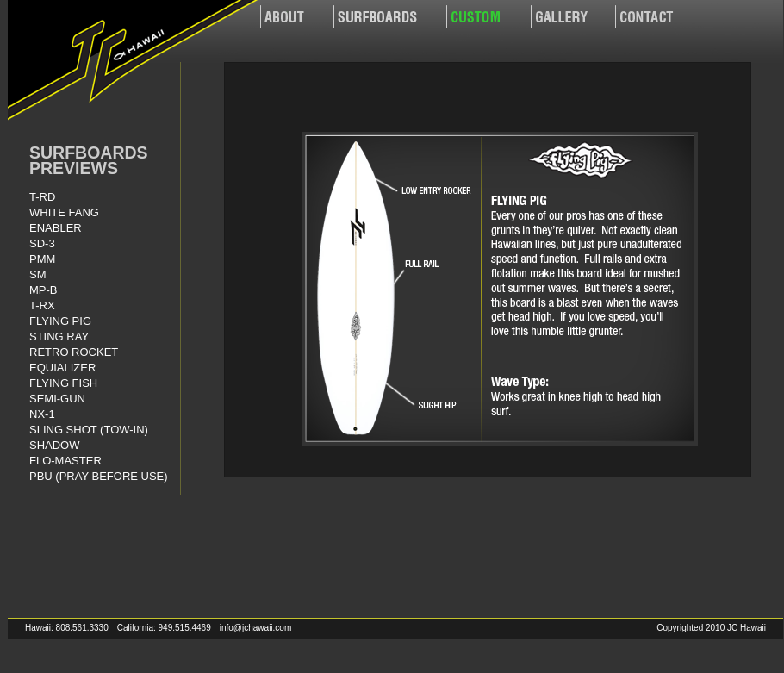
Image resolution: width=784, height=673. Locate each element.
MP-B (44, 290)
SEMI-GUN (57, 399)
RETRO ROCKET (74, 352)
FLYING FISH (63, 383)
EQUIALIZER (62, 368)
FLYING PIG (60, 321)
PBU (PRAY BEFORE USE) (99, 476)
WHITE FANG (64, 212)
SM (38, 274)
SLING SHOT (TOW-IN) (89, 430)
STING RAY (59, 336)
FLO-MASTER (65, 461)
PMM (42, 259)
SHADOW (55, 445)
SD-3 (42, 243)
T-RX (42, 305)
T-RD (42, 197)
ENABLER (56, 228)
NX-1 (42, 414)
